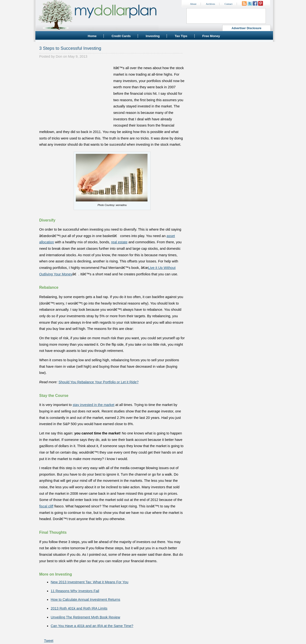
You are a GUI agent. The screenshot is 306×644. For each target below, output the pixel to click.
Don (59, 56)
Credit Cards (121, 36)
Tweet (49, 641)
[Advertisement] (75, 95)
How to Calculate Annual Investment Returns (85, 600)
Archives (210, 4)
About (193, 4)
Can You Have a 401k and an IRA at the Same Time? (92, 626)
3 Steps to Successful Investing (70, 48)
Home (92, 36)
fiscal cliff (46, 506)
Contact (228, 4)
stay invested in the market (93, 405)
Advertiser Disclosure (247, 28)
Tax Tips (181, 36)
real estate (119, 242)
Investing (153, 36)
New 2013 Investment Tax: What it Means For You (90, 582)
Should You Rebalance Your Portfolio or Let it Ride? (99, 382)
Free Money (211, 36)
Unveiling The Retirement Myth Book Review (85, 617)
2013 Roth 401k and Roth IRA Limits (79, 608)
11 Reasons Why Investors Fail (75, 591)
